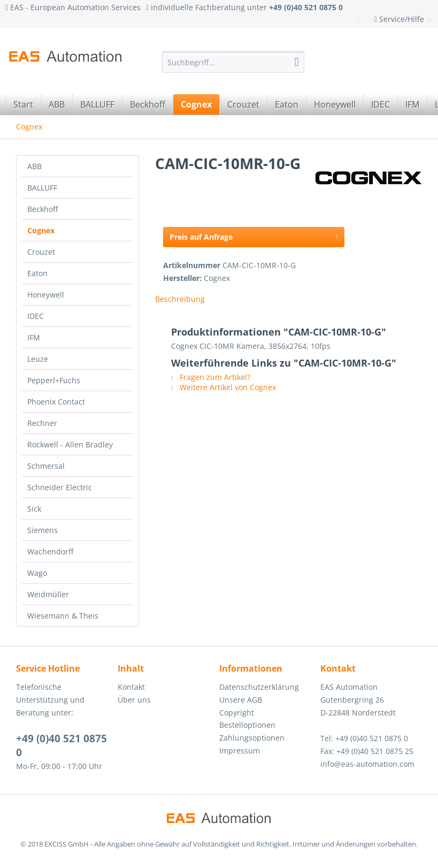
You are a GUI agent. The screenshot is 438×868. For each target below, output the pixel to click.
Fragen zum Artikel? (211, 377)
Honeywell (46, 295)
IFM (34, 337)
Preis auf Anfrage (254, 235)
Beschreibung (180, 299)
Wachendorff (50, 551)
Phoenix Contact (56, 402)
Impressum (240, 751)
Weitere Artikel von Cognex (224, 387)
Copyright (237, 713)
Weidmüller (48, 594)
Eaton (37, 273)
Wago (37, 573)
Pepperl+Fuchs (54, 380)
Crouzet (41, 252)
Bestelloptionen (247, 725)
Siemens (43, 530)
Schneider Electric (60, 487)
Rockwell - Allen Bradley (70, 444)
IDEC (36, 316)
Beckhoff (43, 209)
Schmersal (46, 466)
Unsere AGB (241, 700)
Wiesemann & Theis (63, 616)
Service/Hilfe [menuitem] (400, 19)
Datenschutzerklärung (259, 687)
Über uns (134, 700)
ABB (34, 166)
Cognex (41, 230)
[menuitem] (233, 62)
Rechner (42, 423)
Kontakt (131, 687)
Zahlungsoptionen (252, 738)
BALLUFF (42, 188)
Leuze (38, 359)
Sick (34, 509)
